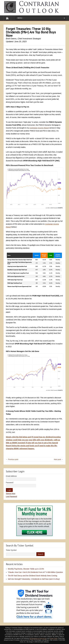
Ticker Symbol (11, 550)
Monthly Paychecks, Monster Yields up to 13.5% (26, 569)
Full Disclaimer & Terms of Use (38, 638)
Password (10, 483)
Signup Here (11, 494)
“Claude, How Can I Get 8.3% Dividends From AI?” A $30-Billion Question (35, 572)
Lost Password (11, 496)
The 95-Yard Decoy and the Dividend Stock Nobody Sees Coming (33, 576)
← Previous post (12, 459)
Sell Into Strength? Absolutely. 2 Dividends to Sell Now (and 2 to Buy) (34, 579)
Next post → (58, 459)
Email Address (11, 476)
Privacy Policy (54, 638)
